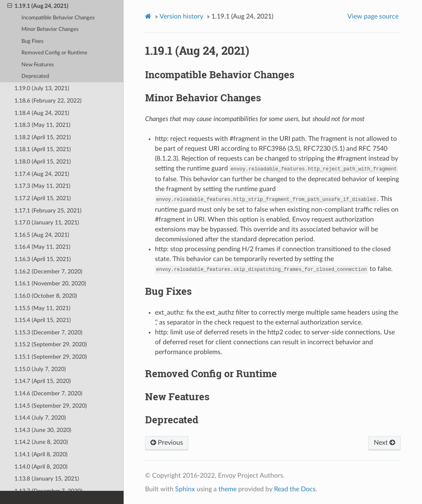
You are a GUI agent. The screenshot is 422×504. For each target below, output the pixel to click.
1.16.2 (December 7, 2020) (48, 272)
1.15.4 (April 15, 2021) (43, 320)
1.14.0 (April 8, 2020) (41, 467)
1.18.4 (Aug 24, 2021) (42, 113)
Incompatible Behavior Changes (58, 18)
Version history (181, 16)
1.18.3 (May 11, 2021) (42, 125)
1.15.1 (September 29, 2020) (51, 357)
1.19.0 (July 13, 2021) (42, 88)
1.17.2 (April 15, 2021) (43, 198)
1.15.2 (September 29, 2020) (51, 344)
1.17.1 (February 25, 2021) (48, 211)
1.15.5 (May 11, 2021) (42, 308)
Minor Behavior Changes (50, 29)
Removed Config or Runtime (54, 53)
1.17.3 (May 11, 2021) (42, 186)
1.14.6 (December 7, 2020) (48, 393)
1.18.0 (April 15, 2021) (43, 162)
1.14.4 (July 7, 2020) (40, 418)
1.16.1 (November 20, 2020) (50, 283)
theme (227, 489)
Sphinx (185, 489)
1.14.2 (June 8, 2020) (41, 442)
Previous (167, 443)
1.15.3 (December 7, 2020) (48, 332)
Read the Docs (295, 489)
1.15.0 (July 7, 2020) (40, 369)
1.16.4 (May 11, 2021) (42, 247)
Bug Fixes (33, 41)
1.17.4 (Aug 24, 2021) (42, 174)
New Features (38, 65)
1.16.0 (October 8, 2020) (46, 296)
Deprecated (35, 76)
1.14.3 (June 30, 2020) (43, 430)
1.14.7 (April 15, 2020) (43, 381)
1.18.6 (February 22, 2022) (48, 101)
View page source (373, 16)
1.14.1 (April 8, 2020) (41, 454)
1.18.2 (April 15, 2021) (43, 137)
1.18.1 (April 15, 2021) (43, 149)
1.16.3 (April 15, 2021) (43, 259)
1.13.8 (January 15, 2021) (47, 479)
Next (384, 443)
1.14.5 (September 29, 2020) (51, 406)
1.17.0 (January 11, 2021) (47, 223)
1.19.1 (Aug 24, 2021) (38, 6)
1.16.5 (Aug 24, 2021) (42, 235)
